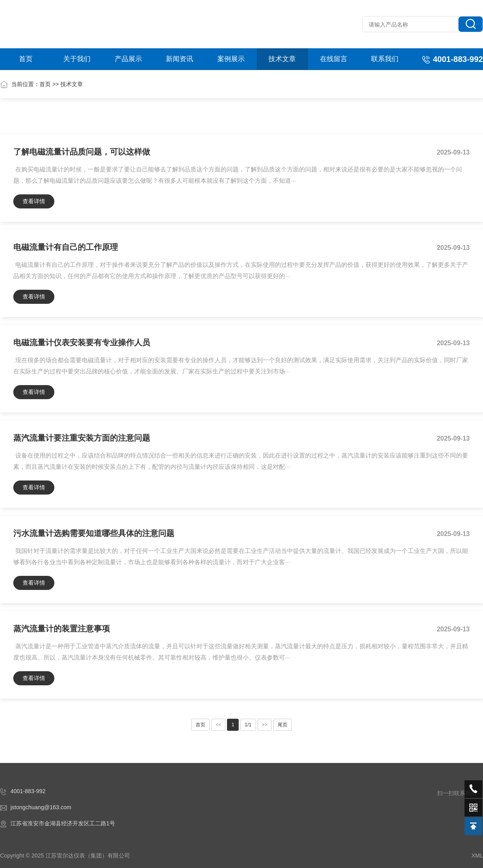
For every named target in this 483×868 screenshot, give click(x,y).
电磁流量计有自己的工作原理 (66, 247)
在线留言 (334, 59)
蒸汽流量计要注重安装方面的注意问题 (82, 438)
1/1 (248, 725)
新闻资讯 (180, 59)
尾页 (283, 725)
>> (265, 725)
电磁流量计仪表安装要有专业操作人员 (82, 342)
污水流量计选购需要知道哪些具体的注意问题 (94, 533)
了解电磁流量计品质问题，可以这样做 (82, 152)
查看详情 (34, 201)
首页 (26, 59)
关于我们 (77, 59)
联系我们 (385, 59)
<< (219, 725)
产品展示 (128, 59)
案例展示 (231, 59)
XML (477, 856)
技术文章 (282, 59)
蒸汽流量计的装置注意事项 (62, 629)
